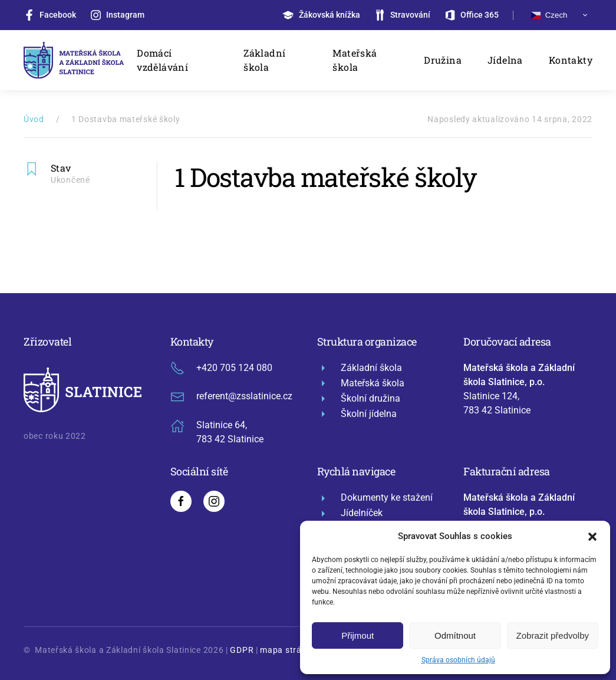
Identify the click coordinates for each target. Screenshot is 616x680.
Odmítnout (455, 635)
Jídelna (505, 60)
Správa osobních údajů (458, 660)
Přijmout (358, 635)
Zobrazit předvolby (553, 635)
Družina (443, 60)
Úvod (34, 119)
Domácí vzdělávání (162, 60)
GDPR (242, 650)
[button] (592, 536)
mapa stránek (288, 650)
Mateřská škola (355, 60)
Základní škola (264, 60)
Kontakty (571, 60)
